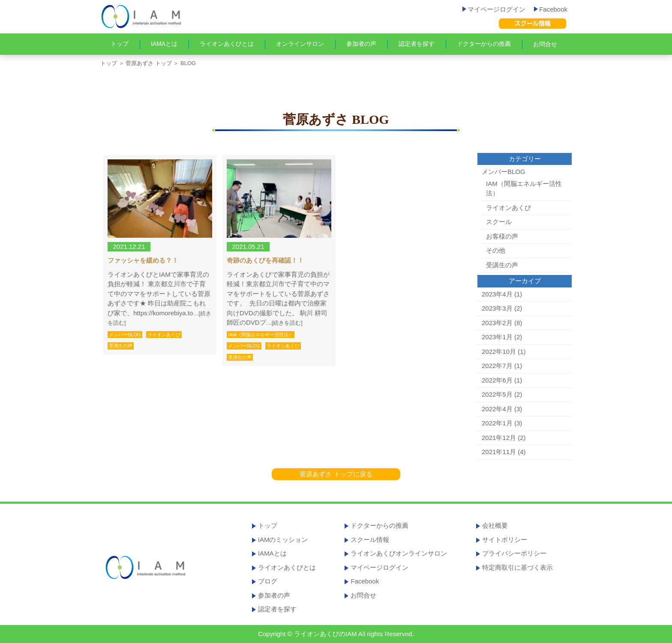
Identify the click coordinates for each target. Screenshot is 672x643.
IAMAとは (164, 44)
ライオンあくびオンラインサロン (399, 553)
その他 (496, 250)
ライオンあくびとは (227, 44)
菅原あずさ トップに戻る (336, 474)
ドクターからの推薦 (484, 44)
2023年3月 (497, 308)
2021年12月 (499, 438)
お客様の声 (502, 236)
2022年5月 (497, 394)
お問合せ (545, 44)
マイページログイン (494, 9)
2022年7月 (497, 366)
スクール (499, 222)
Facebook (551, 9)
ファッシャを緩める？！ (143, 260)
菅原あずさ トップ (149, 63)
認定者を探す (417, 44)
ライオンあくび (164, 335)
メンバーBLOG (125, 335)
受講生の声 (121, 346)
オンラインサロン (300, 44)
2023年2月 (497, 323)
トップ (120, 44)
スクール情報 (370, 540)
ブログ (268, 581)
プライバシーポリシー (514, 553)
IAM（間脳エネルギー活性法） (261, 335)
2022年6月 (497, 380)
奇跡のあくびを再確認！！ (265, 260)
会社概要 (495, 525)
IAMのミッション (283, 540)
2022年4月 (497, 409)
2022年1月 (497, 423)
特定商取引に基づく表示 (517, 567)
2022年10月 (499, 351)
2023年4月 (497, 294)
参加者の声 (361, 44)
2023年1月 (497, 337)
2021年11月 (499, 452)
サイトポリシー (505, 540)
